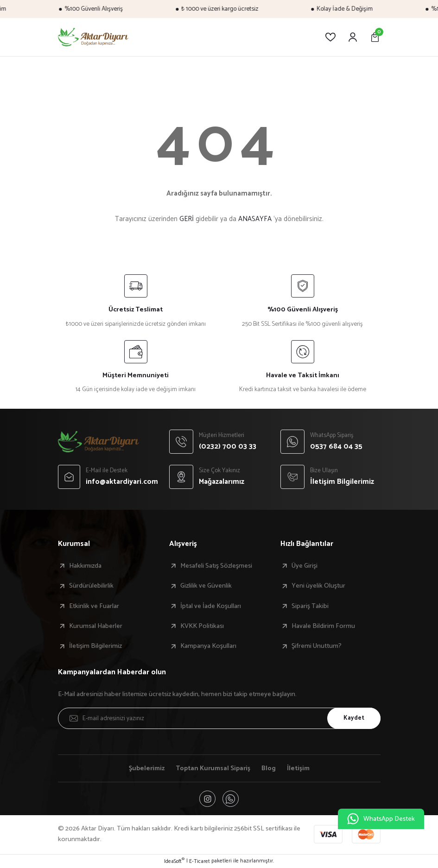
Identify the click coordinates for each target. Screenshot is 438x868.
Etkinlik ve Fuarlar (94, 606)
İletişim (299, 768)
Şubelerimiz (146, 768)
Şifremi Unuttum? (317, 646)
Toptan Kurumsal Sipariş (213, 768)
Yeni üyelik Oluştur (318, 586)
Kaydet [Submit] (353, 718)
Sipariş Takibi (310, 606)
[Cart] (375, 37)
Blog (270, 768)
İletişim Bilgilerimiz (95, 646)
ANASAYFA (255, 219)
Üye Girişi (305, 566)
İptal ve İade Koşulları (211, 606)
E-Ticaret (200, 862)
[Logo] (93, 37)
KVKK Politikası (202, 626)
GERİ (187, 219)
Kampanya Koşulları (208, 646)
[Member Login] (353, 37)
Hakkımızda (85, 566)
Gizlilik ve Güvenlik (206, 586)
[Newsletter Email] (219, 718)
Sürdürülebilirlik (91, 586)
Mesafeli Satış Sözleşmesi (216, 566)
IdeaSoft (174, 862)
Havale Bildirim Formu (323, 626)
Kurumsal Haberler (96, 626)
